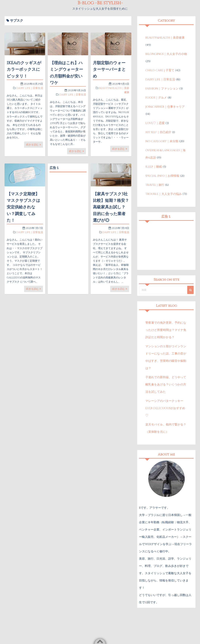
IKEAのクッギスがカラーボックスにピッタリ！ (24, 70)
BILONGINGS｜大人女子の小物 (166, 54)
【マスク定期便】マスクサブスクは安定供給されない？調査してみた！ (23, 207)
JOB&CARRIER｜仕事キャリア (165, 107)
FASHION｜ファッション (162, 89)
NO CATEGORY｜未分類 (162, 141)
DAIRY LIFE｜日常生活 (30, 88)
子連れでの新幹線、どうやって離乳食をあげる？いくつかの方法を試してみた (166, 385)
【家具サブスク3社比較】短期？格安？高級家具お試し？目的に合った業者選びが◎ (111, 207)
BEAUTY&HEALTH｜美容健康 (165, 38)
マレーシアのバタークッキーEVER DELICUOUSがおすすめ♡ (165, 408)
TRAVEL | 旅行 (155, 185)
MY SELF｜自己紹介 (158, 132)
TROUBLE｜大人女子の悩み (164, 194)
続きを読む (34, 145)
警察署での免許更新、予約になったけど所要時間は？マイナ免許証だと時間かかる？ (166, 330)
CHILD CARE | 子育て (160, 70)
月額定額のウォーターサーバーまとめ (109, 70)
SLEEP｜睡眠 (154, 167)
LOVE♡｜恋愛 (155, 123)
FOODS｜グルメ (156, 98)
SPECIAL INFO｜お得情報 (162, 176)
